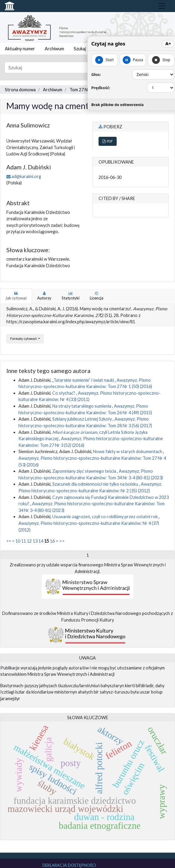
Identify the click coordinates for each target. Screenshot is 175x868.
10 (18, 541)
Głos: (96, 74)
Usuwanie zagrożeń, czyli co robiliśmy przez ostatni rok (105, 517)
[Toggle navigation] (162, 6)
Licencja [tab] (97, 296)
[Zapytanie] (73, 67)
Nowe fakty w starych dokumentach (128, 451)
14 (41, 541)
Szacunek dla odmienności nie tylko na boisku (96, 484)
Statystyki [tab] (71, 296)
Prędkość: (101, 88)
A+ (168, 44)
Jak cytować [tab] (16, 296)
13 (35, 541)
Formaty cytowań (24, 338)
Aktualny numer (20, 49)
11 (24, 541)
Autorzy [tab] (44, 296)
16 (52, 541)
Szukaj (80, 49)
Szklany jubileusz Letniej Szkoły (83, 419)
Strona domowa (20, 90)
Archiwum (54, 49)
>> (62, 541)
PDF (108, 141)
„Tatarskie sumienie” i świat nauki (84, 380)
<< (9, 541)
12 (29, 541)
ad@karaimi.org (26, 176)
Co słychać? (64, 393)
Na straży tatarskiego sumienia (82, 406)
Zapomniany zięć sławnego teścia (85, 471)
